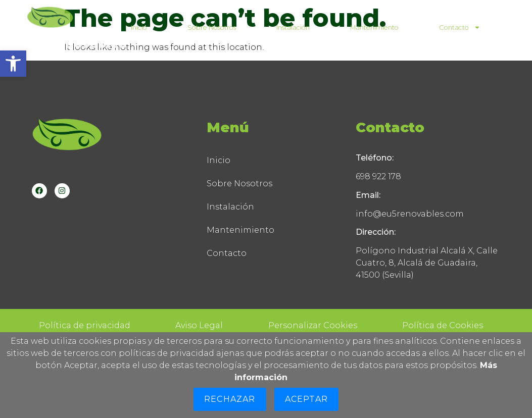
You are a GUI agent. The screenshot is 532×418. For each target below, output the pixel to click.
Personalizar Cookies (313, 325)
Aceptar (306, 399)
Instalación (293, 28)
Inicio (139, 28)
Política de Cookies (443, 325)
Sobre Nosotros (212, 28)
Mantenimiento (374, 28)
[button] (13, 64)
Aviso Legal (199, 325)
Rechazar (230, 399)
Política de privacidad (85, 325)
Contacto (460, 28)
